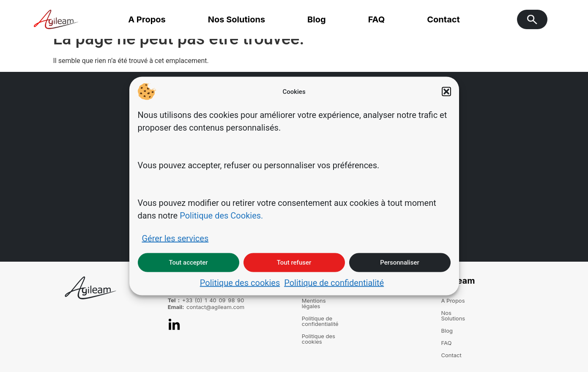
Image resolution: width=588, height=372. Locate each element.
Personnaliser (400, 263)
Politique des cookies (240, 282)
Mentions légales (324, 301)
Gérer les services (175, 238)
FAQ (377, 19)
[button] (446, 92)
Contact (443, 19)
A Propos (147, 19)
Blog (317, 19)
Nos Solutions (237, 19)
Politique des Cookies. (221, 215)
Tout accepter (188, 263)
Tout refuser (294, 263)
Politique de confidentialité (334, 282)
